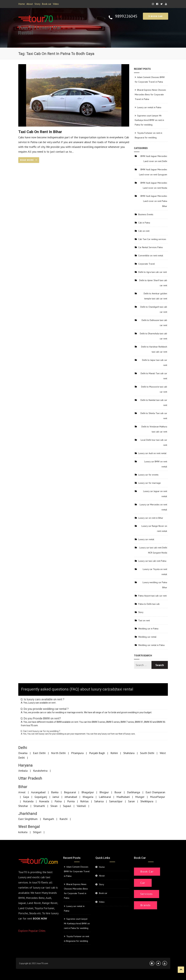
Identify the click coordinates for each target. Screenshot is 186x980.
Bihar (23, 787)
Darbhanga (133, 792)
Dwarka (23, 753)
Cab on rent (144, 231)
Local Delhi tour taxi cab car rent (154, 442)
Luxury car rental (146, 539)
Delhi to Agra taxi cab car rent (153, 272)
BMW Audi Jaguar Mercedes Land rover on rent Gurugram (153, 172)
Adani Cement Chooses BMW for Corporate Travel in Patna (77, 871)
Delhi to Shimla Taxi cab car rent (154, 416)
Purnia (71, 801)
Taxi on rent (144, 620)
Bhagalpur (88, 792)
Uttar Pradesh (30, 778)
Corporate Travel (147, 264)
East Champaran (155, 792)
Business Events (146, 214)
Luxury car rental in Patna (149, 107)
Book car (47, 4)
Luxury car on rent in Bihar (151, 518)
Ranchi (63, 819)
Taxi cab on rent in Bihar (40, 132)
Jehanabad (71, 797)
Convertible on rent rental (151, 256)
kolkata (23, 832)
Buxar (118, 792)
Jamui (56, 797)
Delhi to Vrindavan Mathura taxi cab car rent (154, 429)
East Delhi (39, 753)
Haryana (25, 765)
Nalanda (28, 801)
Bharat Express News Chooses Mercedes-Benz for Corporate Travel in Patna (150, 94)
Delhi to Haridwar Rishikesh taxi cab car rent (154, 349)
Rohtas (84, 801)
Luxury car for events (148, 475)
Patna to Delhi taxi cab (149, 604)
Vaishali (81, 806)
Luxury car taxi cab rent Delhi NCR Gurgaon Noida (153, 550)
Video (56, 4)
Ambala (23, 771)
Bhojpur (104, 792)
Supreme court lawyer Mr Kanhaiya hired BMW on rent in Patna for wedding (149, 120)
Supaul (67, 806)
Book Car (147, 871)
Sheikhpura (147, 801)
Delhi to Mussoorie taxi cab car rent (154, 389)
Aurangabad (38, 792)
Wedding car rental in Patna (151, 645)
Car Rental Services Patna (150, 247)
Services (147, 894)
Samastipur (116, 801)
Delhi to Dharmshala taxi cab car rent (153, 336)
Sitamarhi (39, 806)
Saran (131, 801)
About (30, 4)
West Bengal (29, 827)
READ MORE (29, 160)
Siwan (54, 806)
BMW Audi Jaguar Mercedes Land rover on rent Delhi (154, 159)
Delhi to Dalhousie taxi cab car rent (154, 323)
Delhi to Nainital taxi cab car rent (154, 403)
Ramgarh (49, 819)
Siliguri (37, 832)
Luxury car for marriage (149, 483)
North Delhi (58, 753)
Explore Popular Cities (32, 931)
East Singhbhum (28, 819)
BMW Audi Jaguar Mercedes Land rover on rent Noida (154, 185)
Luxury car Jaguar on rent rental (155, 494)
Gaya (26, 797)
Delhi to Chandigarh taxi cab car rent (154, 309)
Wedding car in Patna (148, 629)
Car (143, 883)
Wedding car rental (147, 637)
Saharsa (99, 801)
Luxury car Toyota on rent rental (155, 572)
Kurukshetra (40, 771)
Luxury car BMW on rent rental (156, 464)
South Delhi (147, 753)
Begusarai (70, 792)
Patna (58, 801)
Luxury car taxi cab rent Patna (152, 561)
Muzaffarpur (158, 797)
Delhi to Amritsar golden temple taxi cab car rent (155, 296)
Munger (140, 797)
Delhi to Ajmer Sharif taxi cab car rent (153, 283)
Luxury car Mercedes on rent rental (153, 507)
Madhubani (123, 797)
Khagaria (88, 797)
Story (37, 4)
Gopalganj (41, 797)
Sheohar (23, 806)
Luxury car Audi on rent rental (152, 453)
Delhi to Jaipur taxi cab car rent (155, 363)
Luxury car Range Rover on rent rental (154, 529)
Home (22, 4)
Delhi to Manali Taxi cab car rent (154, 376)
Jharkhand (28, 814)
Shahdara (129, 753)
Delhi (23, 748)
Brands (146, 905)
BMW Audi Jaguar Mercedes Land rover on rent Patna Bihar (154, 201)
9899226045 (126, 16)
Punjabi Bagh (97, 753)
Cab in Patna (144, 223)
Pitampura (77, 753)
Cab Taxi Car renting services (152, 239)
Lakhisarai (105, 797)
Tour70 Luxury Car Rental (40, 30)
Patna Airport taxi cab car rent (152, 596)
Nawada (44, 801)
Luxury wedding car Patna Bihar (155, 585)
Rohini (114, 753)
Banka (55, 792)
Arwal (22, 792)
